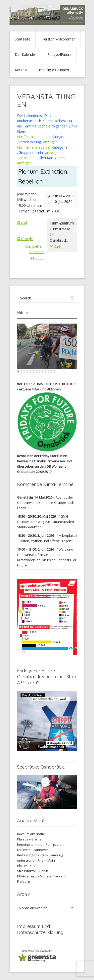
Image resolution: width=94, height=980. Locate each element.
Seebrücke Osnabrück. (41, 767)
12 (51, 371)
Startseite (23, 39)
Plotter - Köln (27, 866)
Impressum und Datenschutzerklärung (40, 929)
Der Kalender (25, 54)
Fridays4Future (59, 54)
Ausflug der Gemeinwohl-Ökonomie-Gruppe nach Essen (46, 503)
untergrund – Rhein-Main (36, 860)
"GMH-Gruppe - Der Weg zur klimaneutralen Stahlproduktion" (45, 522)
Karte (56, 247)
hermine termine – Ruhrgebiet (40, 844)
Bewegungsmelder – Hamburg (40, 855)
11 (48, 371)
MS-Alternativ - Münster (35, 876)
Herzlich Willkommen (59, 39)
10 (45, 371)
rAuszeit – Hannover (33, 850)
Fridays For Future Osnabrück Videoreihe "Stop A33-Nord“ (47, 677)
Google (25, 239)
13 (54, 371)
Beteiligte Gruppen (54, 70)
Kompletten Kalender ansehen (34, 252)
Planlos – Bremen (30, 839)
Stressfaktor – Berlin (33, 871)
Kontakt (21, 70)
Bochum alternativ (31, 834)
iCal (22, 223)
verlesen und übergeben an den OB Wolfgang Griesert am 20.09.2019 (44, 466)
